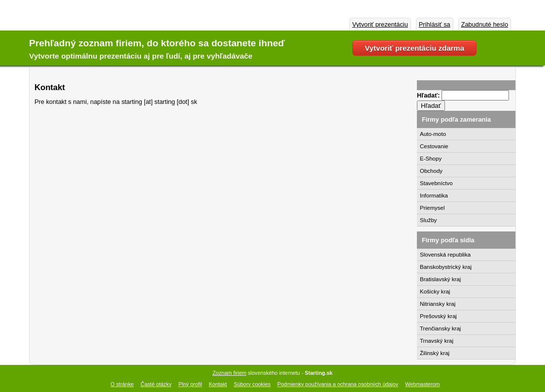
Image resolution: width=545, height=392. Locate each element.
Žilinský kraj (435, 353)
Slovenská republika (445, 255)
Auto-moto (433, 134)
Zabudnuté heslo (485, 24)
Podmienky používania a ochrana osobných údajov (338, 384)
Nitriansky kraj (438, 304)
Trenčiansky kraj (440, 328)
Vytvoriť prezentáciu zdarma (414, 48)
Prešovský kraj (438, 316)
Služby (428, 220)
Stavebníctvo (436, 183)
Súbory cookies (252, 384)
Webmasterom (423, 384)
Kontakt (218, 384)
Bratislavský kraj (440, 279)
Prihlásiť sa (435, 24)
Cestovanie (434, 146)
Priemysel (432, 208)
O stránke (122, 384)
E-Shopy (431, 159)
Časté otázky (156, 384)
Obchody (431, 171)
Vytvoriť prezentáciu (380, 24)
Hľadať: (429, 95)
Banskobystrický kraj (446, 267)
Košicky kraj (435, 292)
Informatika (434, 196)
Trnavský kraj (437, 341)
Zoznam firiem (229, 373)
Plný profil (190, 384)
